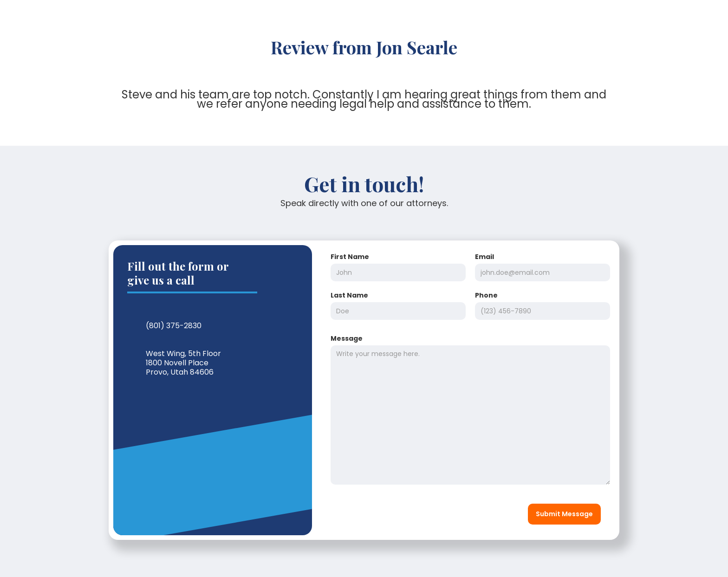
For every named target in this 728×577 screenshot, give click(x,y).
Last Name (349, 295)
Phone (486, 295)
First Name (350, 257)
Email (484, 257)
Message (347, 338)
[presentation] (396, 512)
